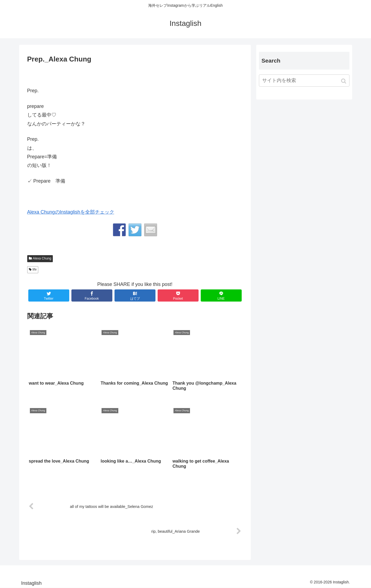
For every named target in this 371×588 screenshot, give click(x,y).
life (35, 269)
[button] (344, 81)
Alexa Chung (42, 258)
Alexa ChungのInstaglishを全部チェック (71, 212)
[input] (304, 81)
